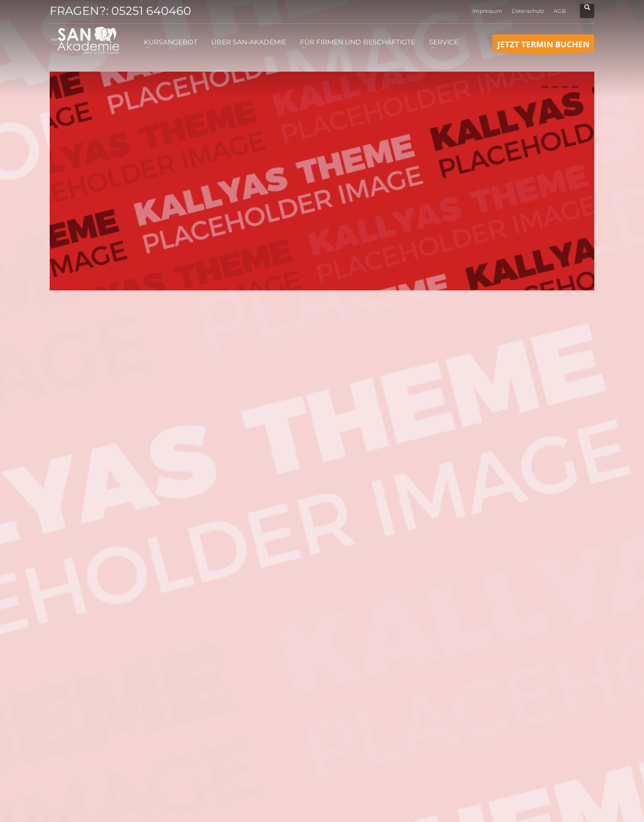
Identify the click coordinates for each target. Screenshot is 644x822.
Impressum (487, 11)
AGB (560, 11)
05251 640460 (151, 11)
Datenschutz (528, 11)
